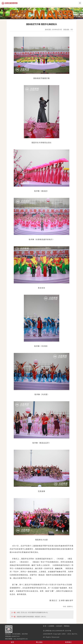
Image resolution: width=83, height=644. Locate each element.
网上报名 (39, 642)
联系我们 (68, 642)
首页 (12, 642)
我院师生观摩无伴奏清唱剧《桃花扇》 (29, 617)
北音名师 (59, 626)
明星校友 (67, 626)
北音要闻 (51, 626)
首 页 (45, 626)
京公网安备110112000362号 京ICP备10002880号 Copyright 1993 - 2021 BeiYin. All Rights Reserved (60, 634)
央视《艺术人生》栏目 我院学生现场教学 (30, 612)
